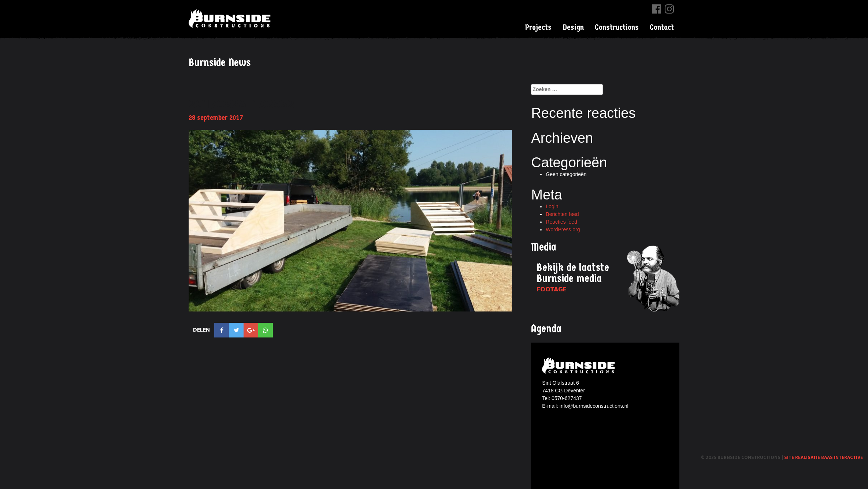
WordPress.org (563, 229)
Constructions (617, 27)
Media (544, 247)
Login (552, 206)
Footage (552, 289)
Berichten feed (562, 214)
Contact (662, 27)
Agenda (546, 329)
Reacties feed (561, 222)
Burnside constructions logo (580, 365)
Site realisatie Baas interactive (824, 458)
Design (573, 27)
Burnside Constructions (231, 18)
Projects (538, 27)
